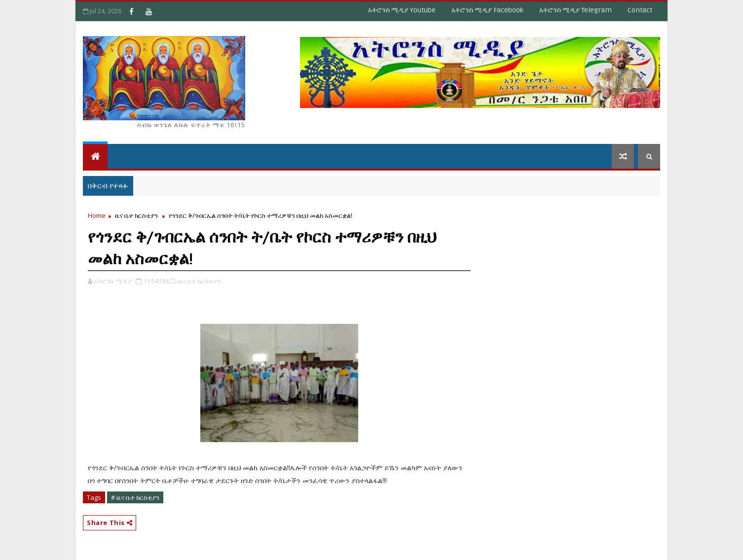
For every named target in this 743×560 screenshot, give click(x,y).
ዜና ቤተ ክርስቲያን (136, 215)
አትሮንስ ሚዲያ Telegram (576, 10)
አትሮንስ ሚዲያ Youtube (402, 10)
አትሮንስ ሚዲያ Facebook (487, 10)
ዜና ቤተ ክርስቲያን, (200, 281)
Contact (640, 10)
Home (97, 215)
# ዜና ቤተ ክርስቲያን (135, 497)
